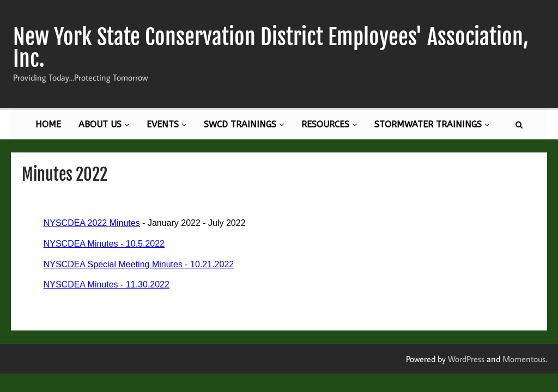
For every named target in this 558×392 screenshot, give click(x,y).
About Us (104, 124)
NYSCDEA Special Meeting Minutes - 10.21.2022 (139, 264)
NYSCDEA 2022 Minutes (92, 223)
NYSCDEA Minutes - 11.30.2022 (107, 284)
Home (48, 124)
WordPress (466, 359)
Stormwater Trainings (432, 124)
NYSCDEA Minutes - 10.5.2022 (104, 244)
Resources (329, 124)
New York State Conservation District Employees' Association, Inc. (271, 48)
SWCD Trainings (244, 124)
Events (166, 124)
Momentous (524, 359)
